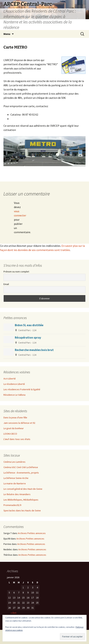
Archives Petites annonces (32, 533)
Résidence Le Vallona (14, 395)
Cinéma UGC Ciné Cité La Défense (21, 467)
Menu (7, 34)
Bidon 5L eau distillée (29, 325)
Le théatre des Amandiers (17, 494)
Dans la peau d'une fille (15, 417)
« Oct (13, 613)
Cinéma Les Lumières (14, 462)
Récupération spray (28, 338)
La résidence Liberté (14, 384)
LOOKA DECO (10, 434)
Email (6, 284)
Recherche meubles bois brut (34, 350)
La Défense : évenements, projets (21, 473)
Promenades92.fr (13, 505)
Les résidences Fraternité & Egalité (22, 389)
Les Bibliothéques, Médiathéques (21, 500)
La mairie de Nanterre (15, 483)
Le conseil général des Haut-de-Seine (23, 489)
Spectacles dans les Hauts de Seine (22, 510)
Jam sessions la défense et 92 (19, 423)
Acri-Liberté (10, 379)
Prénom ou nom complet (16, 272)
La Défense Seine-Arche (16, 478)
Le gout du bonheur (14, 428)
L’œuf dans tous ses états (17, 439)
